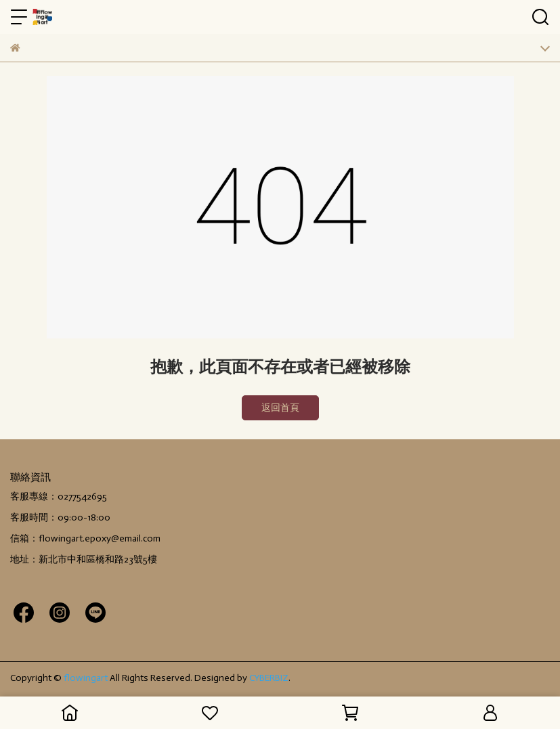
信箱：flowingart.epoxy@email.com (85, 538)
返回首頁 (280, 408)
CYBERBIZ (269, 678)
